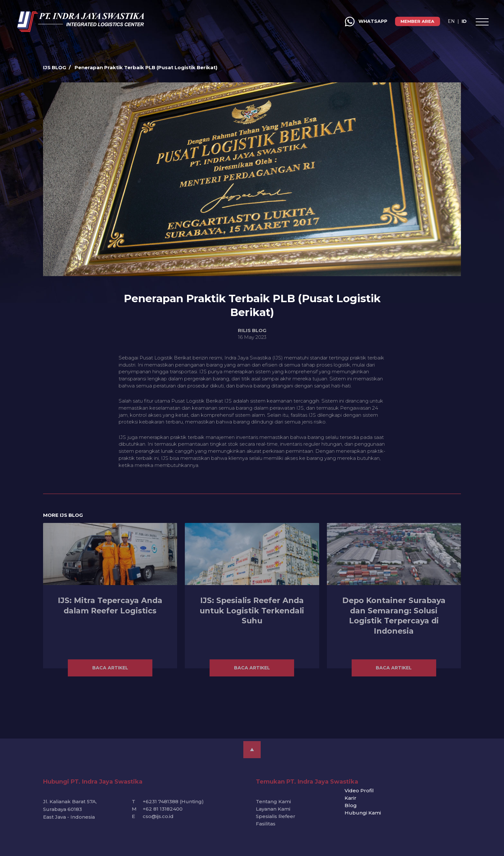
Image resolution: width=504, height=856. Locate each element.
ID (435, 21)
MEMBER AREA (388, 21)
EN (422, 21)
